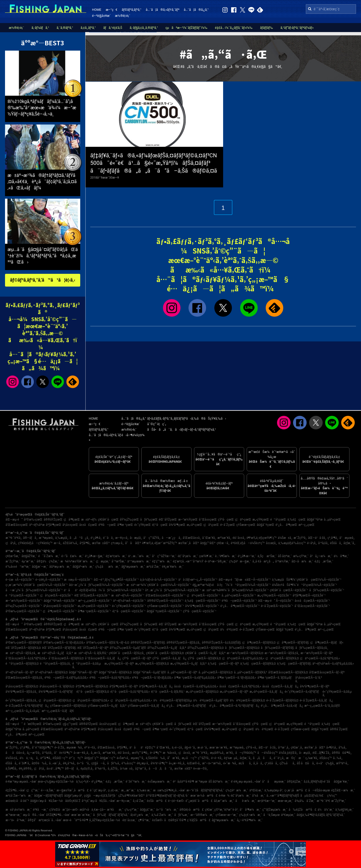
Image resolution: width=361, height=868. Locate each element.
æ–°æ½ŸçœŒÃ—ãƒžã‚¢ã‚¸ (282, 653)
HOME (97, 10)
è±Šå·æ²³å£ (157, 801)
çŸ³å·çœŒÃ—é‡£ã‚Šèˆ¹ (200, 611)
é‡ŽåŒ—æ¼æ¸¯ (343, 790)
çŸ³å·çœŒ (226, 520)
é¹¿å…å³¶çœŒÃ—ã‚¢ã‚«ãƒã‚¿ (282, 706)
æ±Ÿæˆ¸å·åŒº (189, 543)
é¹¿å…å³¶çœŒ (286, 525)
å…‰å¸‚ (338, 758)
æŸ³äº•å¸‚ (342, 763)
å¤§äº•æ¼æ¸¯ (83, 567)
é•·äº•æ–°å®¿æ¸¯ (216, 561)
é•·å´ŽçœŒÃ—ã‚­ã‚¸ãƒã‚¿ (316, 700)
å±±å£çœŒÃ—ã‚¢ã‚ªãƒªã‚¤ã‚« (240, 686)
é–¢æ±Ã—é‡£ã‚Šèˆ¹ (20, 580)
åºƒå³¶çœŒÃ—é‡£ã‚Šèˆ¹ (309, 595)
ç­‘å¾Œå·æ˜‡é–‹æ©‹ (64, 810)
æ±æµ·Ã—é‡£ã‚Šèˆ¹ (78, 580)
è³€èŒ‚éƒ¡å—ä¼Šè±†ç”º (248, 543)
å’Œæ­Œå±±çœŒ (17, 525)
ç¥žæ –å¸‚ (223, 543)
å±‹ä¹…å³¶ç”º (55, 769)
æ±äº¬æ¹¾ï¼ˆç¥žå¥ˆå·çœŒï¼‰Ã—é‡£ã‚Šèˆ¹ (159, 585)
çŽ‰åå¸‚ (287, 763)
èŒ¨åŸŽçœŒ (168, 520)
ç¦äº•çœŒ (243, 520)
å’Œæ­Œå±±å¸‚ (192, 538)
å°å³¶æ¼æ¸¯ (250, 810)
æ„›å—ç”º (189, 758)
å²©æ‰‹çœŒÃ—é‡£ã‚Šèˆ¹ (24, 611)
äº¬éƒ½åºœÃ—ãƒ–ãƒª (20, 672)
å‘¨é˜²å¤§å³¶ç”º (42, 748)
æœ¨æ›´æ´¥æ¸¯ (81, 815)
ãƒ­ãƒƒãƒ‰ (266, 28)
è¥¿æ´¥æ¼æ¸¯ (173, 567)
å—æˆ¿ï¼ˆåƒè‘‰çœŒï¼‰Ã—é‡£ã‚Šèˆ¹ (34, 590)
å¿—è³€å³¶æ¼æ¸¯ (250, 820)
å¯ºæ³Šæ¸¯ (119, 561)
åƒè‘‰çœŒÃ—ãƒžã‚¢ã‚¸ (312, 648)
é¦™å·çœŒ (160, 525)
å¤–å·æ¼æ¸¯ (302, 561)
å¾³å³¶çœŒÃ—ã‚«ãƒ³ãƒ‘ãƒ (57, 692)
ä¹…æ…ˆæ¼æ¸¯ (139, 556)
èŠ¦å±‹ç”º (326, 758)
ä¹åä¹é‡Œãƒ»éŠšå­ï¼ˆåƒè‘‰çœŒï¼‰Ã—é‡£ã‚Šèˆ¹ (104, 590)
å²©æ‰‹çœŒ (33, 520)
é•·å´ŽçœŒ (228, 525)
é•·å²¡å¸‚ (312, 543)
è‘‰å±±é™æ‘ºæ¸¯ (18, 567)
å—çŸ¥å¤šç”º (246, 753)
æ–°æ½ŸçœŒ (188, 520)
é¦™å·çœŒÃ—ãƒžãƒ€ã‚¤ (93, 692)
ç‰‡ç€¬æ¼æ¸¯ (251, 815)
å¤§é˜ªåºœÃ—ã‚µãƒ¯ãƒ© (150, 672)
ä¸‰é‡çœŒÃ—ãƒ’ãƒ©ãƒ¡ (294, 664)
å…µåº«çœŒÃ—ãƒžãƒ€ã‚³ (250, 672)
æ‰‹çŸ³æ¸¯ (301, 556)
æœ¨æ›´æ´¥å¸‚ (219, 748)
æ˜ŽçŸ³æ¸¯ (13, 561)
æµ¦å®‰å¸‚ (217, 753)
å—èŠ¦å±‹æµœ (319, 790)
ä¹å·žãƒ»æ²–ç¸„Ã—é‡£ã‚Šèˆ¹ (198, 580)
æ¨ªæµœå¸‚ (46, 538)
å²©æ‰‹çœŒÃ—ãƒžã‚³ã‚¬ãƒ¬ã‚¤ (108, 643)
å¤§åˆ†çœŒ (265, 525)
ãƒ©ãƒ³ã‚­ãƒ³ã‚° (131, 10)
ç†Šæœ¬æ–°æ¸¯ (227, 815)
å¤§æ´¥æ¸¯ (341, 782)
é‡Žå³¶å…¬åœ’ (15, 790)
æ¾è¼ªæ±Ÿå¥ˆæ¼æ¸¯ (77, 561)
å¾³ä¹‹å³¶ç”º (159, 763)
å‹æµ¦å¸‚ (136, 538)
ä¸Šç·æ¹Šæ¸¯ (267, 556)
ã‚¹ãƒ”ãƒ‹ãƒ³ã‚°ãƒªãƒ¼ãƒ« (297, 28)
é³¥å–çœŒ (107, 525)
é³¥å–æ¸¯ (40, 810)
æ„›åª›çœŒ (195, 525)
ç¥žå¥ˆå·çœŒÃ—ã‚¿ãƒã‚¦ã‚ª (205, 653)
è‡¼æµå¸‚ (231, 758)
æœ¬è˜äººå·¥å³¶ (75, 820)
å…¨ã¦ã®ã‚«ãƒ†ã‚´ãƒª (162, 10)
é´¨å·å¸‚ (109, 538)
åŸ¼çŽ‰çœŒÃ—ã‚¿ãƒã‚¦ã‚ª (167, 648)
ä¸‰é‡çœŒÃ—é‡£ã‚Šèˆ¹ (203, 601)
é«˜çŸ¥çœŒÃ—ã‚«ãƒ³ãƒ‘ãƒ (303, 692)
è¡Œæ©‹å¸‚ (194, 763)
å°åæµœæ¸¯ (274, 782)
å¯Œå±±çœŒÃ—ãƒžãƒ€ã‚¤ (66, 658)
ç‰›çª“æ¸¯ (132, 810)
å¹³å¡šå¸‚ (324, 543)
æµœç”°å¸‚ (138, 758)
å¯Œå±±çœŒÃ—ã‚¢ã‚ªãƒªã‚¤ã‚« (26, 658)
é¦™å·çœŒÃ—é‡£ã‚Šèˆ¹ (129, 611)
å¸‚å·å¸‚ (258, 763)
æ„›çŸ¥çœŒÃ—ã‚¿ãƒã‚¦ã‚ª (188, 664)
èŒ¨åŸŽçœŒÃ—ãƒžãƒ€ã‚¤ (23, 648)
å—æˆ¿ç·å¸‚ (172, 538)
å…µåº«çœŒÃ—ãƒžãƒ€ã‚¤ (216, 672)
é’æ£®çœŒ (33, 724)
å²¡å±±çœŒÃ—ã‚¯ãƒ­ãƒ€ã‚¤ (57, 686)
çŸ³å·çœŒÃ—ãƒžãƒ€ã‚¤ (204, 658)
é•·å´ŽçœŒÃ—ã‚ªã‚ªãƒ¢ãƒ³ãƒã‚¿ (27, 706)
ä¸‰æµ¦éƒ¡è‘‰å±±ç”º (292, 543)
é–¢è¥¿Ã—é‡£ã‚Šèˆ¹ (49, 580)
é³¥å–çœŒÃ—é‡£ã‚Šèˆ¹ (239, 601)
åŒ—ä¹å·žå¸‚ (317, 538)
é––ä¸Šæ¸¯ (48, 790)
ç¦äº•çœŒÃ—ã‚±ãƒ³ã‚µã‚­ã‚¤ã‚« (243, 658)
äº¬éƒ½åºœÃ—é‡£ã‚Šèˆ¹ (129, 601)
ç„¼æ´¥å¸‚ (312, 758)
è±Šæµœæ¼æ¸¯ (160, 782)
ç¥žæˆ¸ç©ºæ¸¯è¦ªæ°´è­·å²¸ (222, 810)
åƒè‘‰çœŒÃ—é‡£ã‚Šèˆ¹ (327, 590)
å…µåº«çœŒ (332, 520)
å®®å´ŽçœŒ (339, 729)
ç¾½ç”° (332, 796)
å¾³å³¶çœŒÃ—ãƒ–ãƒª (314, 686)
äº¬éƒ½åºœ (37, 525)
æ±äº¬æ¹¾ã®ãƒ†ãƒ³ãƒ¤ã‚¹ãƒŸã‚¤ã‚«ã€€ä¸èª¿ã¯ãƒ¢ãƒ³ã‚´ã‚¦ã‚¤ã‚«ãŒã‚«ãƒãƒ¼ (42, 181)
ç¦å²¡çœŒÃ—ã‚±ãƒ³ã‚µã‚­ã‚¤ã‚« (131, 700)
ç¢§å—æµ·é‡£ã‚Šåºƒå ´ (101, 796)
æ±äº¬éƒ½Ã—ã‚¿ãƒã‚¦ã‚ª (55, 653)
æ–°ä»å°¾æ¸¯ (16, 820)
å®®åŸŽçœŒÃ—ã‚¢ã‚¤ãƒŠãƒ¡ (221, 643)
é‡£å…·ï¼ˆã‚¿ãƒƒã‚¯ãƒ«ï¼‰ (234, 28)
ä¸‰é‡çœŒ (296, 520)
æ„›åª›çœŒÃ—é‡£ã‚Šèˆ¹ (94, 606)
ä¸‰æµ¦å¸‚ (62, 538)
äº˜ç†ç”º (76, 758)
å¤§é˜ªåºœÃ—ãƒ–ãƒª (83, 672)
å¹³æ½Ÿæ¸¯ (283, 561)
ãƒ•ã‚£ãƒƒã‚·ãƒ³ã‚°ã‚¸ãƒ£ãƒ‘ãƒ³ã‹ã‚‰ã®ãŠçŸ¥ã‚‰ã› (187, 418)
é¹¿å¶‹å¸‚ (96, 538)
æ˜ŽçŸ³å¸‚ (300, 538)
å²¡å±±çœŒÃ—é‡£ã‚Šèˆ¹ (60, 606)
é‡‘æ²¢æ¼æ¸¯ (116, 556)
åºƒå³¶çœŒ (54, 525)
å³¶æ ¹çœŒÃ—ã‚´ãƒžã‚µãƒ (276, 678)
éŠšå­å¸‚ (336, 543)
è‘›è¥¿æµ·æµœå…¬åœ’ (246, 782)
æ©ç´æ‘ (295, 758)
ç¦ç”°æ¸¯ (33, 790)
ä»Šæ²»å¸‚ (123, 758)
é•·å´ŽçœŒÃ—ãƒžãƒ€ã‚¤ (282, 700)
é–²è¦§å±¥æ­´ (101, 16)
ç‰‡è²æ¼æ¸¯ (237, 790)
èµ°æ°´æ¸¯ (28, 561)
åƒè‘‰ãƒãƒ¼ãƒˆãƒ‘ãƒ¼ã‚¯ (111, 815)
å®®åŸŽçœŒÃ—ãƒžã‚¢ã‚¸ (184, 643)
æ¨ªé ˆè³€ (323, 801)
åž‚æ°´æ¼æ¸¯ (224, 801)
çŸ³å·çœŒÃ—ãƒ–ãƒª (137, 658)
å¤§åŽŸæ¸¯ (29, 556)
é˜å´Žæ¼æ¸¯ (49, 556)
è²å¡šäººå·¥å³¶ (183, 782)
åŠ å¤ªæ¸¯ (285, 556)
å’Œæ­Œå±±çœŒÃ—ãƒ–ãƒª (327, 672)
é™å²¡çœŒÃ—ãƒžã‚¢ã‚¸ (56, 664)
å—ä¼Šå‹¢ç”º (268, 753)
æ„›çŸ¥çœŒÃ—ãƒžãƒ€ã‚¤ (152, 664)
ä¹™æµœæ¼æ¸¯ (139, 561)
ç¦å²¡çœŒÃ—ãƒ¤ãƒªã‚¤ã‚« (91, 700)
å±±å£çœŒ (88, 525)
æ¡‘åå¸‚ (245, 763)
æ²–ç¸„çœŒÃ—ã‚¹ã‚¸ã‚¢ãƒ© (322, 706)
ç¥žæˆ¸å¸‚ (297, 748)
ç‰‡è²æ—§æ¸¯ (240, 561)
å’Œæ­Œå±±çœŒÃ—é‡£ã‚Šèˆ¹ (166, 595)
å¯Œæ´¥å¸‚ (209, 538)
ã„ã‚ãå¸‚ (263, 758)
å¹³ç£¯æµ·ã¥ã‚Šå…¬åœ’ (99, 801)
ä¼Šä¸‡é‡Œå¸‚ (288, 753)
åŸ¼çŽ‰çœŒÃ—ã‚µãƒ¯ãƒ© (128, 648)
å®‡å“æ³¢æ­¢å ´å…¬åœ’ (45, 820)
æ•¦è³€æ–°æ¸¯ (267, 801)
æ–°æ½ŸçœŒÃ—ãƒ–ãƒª (317, 653)
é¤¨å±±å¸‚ (239, 538)
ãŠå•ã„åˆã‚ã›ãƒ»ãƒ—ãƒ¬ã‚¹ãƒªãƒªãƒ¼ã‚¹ (182, 429)
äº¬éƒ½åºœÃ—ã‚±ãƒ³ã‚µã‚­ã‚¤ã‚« (333, 664)
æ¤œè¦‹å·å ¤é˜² (17, 801)
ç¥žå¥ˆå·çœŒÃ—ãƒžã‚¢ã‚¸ (127, 653)
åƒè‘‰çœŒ (149, 520)
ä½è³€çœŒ (229, 630)
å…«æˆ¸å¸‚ (55, 763)
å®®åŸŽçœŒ (53, 520)
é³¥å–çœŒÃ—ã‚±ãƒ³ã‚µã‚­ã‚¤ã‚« (66, 678)
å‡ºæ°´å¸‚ (141, 769)
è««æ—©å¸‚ (201, 769)
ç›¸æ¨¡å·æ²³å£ (296, 790)
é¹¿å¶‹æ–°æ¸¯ (247, 556)
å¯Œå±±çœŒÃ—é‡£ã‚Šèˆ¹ (312, 606)
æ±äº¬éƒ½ (89, 520)
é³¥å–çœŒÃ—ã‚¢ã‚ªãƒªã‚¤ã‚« (110, 678)
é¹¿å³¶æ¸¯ (98, 782)
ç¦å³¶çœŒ (72, 520)
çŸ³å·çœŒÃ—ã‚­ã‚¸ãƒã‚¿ (169, 658)
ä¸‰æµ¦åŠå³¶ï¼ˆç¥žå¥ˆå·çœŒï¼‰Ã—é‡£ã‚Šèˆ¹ (307, 580)
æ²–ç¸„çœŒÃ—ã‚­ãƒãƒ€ (58, 711)
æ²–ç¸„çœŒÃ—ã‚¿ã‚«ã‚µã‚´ (23, 711)
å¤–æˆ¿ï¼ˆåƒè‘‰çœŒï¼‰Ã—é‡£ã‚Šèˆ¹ (97, 585)
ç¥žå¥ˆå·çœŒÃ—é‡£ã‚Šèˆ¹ (289, 590)
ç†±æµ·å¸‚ (117, 543)
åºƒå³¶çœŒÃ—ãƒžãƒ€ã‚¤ (92, 686)
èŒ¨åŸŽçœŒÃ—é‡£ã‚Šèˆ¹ (92, 595)
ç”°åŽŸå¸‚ (204, 758)
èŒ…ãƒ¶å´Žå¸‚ (322, 753)
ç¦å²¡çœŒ (211, 525)
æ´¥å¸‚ (230, 753)
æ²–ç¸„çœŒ (306, 525)
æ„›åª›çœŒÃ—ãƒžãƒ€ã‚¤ (202, 692)
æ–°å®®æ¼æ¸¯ (202, 815)
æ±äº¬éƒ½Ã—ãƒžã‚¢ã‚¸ (21, 653)
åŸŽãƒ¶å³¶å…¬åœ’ (58, 815)
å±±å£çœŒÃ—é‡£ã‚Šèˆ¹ (312, 601)
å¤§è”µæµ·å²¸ (73, 796)
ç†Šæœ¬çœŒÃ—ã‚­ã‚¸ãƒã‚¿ (147, 706)
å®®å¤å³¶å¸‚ (342, 753)
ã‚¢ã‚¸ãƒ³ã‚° (88, 28)
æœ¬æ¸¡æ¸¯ (286, 801)
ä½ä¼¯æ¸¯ (326, 810)
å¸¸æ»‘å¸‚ (96, 753)
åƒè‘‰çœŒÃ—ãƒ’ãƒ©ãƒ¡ (277, 648)
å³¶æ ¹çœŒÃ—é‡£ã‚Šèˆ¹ (95, 611)
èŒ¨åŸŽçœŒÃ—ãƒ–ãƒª (93, 648)
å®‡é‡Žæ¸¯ (295, 782)
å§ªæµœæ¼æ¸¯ (133, 567)
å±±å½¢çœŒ (108, 724)
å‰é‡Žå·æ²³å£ (303, 810)
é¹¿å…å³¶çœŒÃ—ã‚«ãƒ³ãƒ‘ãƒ (187, 706)
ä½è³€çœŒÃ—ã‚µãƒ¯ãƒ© (211, 700)
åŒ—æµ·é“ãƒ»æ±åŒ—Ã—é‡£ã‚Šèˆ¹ (245, 580)
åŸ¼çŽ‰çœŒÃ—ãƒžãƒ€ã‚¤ (205, 648)
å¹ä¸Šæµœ (272, 815)
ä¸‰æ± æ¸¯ (144, 790)
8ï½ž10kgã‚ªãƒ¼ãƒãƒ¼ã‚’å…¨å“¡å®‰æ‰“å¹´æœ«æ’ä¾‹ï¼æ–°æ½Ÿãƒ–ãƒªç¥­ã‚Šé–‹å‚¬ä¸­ (42, 108)
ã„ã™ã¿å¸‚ (80, 538)
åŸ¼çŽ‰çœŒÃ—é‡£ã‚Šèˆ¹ (24, 606)
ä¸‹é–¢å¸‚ (177, 748)
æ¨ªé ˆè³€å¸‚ (14, 538)
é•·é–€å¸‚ (217, 758)
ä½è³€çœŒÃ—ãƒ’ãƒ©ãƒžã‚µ (172, 700)
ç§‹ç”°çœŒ (70, 724)
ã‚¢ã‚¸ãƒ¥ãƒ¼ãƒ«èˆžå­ (318, 782)
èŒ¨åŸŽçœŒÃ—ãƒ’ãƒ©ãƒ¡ (59, 648)
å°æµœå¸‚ (347, 538)
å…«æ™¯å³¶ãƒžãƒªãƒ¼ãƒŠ (283, 796)
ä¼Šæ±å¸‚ (285, 538)
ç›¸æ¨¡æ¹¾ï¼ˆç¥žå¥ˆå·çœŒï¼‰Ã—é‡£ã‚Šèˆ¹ (37, 585)
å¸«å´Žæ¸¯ (139, 801)
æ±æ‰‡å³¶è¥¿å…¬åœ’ (169, 790)
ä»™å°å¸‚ (84, 763)
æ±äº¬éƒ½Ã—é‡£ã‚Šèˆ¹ (128, 595)
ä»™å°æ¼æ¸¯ (167, 810)
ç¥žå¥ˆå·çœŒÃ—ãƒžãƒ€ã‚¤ (165, 653)
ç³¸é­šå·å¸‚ (271, 763)
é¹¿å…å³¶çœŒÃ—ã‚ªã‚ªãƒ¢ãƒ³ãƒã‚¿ (235, 706)
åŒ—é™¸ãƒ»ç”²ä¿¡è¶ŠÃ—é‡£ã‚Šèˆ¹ (116, 580)
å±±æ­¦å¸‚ (271, 543)
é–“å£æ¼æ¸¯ (73, 556)
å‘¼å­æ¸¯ (259, 796)
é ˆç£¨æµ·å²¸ (98, 790)
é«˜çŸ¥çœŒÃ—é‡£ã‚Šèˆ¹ (129, 606)
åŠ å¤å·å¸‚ (306, 763)
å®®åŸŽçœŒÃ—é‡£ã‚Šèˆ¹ (165, 601)
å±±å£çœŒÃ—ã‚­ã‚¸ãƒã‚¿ (281, 686)
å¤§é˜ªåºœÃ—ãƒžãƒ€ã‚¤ (115, 672)
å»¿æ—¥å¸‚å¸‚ (177, 763)
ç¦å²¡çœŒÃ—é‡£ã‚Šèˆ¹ (57, 595)
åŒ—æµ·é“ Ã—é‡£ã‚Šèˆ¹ (276, 601)
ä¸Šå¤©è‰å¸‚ (156, 758)
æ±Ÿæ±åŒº (101, 543)
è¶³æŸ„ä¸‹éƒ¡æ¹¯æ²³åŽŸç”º (160, 543)
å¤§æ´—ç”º (108, 758)
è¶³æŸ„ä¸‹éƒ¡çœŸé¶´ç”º (262, 538)
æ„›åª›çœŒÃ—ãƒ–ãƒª (234, 692)
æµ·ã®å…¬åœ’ (34, 815)
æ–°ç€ (111, 10)
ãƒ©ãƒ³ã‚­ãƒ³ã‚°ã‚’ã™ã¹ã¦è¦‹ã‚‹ (43, 280)
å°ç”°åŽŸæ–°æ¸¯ (164, 556)
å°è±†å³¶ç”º (63, 753)
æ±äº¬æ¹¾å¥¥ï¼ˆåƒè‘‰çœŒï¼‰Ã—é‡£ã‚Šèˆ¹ (235, 590)
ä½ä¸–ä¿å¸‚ (29, 758)
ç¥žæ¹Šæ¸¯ (13, 556)
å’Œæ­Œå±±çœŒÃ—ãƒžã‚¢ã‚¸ (24, 678)
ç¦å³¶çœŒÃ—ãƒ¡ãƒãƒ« (327, 643)
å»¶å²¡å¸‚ (332, 748)
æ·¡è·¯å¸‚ (203, 748)
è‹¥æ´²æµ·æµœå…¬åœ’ (21, 782)
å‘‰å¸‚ (342, 748)
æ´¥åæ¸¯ (115, 810)
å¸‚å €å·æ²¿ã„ (263, 561)
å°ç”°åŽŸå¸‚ (152, 538)
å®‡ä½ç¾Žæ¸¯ (48, 561)
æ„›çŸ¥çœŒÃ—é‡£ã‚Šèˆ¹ (274, 595)
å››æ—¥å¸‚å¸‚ (82, 753)
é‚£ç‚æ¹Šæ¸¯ (324, 561)
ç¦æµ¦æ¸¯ (103, 561)
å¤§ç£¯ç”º (91, 758)
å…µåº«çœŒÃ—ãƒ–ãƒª (182, 672)
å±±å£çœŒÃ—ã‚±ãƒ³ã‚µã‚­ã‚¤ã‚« (196, 686)
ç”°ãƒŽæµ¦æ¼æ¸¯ (275, 810)
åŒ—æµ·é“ (14, 520)
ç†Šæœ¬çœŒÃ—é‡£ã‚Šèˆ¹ (165, 606)
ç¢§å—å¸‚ (99, 763)
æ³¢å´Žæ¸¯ (154, 567)
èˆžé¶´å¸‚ (25, 763)
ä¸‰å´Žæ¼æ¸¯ (162, 815)
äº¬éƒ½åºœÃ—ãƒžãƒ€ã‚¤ (51, 672)
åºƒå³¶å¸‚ (85, 543)
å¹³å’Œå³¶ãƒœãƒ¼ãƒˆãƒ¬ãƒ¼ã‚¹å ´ (168, 796)
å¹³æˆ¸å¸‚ (284, 748)
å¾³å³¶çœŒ (177, 525)
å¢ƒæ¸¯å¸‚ (349, 543)
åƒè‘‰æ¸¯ (182, 815)
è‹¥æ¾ (224, 796)
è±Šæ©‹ (158, 820)
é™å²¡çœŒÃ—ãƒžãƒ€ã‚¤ (22, 664)
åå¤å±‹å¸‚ (16, 753)
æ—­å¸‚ (58, 543)
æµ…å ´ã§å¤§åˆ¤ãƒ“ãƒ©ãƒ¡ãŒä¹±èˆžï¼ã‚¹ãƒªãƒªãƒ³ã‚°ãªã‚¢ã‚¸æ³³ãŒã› (43, 256)
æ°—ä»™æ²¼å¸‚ (212, 763)
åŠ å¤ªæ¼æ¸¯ (219, 782)
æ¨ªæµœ (201, 782)
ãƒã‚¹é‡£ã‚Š (113, 28)
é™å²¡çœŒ (278, 520)
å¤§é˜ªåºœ (315, 520)
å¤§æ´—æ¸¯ (40, 567)
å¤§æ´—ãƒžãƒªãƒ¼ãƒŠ (49, 796)
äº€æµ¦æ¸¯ (288, 815)
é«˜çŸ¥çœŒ (143, 525)
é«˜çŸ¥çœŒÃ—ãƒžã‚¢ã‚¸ (21, 700)
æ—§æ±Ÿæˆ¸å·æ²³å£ (72, 790)
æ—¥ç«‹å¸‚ (122, 538)
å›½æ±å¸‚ (127, 769)
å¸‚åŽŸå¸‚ (113, 769)
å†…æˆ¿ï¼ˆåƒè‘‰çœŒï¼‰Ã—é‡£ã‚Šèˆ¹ (173, 590)
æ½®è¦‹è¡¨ (123, 16)
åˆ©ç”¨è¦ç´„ (157, 424)
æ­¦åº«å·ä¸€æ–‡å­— (93, 810)
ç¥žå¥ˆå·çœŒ (108, 520)
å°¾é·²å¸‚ (101, 769)
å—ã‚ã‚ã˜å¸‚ (161, 769)
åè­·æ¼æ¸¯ (246, 801)
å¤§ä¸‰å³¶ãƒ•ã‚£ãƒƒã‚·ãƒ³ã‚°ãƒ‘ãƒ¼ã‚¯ (321, 815)
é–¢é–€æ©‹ (176, 801)
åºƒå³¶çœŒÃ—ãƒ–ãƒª (123, 686)
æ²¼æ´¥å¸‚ (224, 538)
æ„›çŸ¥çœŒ (261, 520)
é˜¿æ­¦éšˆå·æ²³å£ (199, 801)
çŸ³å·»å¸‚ (252, 748)
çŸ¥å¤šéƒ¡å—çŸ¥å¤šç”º (35, 543)
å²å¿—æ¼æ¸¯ (321, 556)
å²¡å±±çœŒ (70, 525)
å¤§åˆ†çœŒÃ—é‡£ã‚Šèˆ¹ (164, 611)
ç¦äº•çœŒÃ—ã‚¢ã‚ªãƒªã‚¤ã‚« (320, 658)
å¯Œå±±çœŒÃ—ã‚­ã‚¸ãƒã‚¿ (103, 658)
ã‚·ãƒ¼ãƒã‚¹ (40, 28)
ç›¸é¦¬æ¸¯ (114, 790)
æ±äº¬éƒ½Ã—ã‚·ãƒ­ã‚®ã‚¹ (91, 653)
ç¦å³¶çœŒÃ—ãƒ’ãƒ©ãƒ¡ (293, 643)
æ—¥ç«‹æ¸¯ (124, 801)
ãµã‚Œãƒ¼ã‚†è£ (313, 796)
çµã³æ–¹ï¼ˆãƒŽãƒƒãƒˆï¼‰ (186, 28)
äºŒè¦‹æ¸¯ (256, 790)
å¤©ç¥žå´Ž (73, 801)
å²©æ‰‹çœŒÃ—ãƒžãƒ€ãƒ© (24, 643)
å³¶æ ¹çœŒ (125, 525)
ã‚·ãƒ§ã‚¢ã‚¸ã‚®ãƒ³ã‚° (144, 28)
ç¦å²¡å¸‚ (11, 543)
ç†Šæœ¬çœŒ (246, 525)
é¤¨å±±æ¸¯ (130, 820)
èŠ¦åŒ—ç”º (60, 758)
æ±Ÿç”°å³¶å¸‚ (140, 753)
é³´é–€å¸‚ (90, 748)
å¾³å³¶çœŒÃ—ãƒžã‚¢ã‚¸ (21, 692)
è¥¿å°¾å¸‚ (69, 763)
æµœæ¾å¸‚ (75, 748)
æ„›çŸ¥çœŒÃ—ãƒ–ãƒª (119, 664)
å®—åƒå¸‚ (30, 538)
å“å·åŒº (133, 543)
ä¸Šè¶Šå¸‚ (12, 769)
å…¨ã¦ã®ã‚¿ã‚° (196, 10)
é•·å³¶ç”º (156, 753)
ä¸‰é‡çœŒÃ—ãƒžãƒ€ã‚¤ (258, 664)
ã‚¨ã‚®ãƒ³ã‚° (65, 28)
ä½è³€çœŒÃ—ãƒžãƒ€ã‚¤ (248, 700)
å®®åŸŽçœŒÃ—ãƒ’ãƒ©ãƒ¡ (148, 643)
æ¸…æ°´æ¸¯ (128, 790)
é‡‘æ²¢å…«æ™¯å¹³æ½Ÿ (188, 561)
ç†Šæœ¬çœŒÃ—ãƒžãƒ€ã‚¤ (68, 706)
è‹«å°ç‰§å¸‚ (326, 763)
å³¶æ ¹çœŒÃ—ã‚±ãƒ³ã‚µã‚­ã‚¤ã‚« (195, 678)
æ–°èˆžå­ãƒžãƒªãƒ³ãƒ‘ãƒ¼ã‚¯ (205, 790)
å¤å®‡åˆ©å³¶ (175, 820)
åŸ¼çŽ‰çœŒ (129, 520)
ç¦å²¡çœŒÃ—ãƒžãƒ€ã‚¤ (55, 700)
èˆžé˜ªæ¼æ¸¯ (136, 782)
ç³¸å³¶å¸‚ (333, 538)
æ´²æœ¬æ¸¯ (14, 815)
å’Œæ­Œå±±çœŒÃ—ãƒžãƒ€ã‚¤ (288, 672)
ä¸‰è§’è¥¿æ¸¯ (344, 810)
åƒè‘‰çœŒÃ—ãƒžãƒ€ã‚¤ (242, 648)
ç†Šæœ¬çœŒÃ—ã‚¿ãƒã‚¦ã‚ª (107, 706)
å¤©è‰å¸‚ (40, 763)
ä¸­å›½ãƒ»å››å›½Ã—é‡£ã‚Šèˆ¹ (158, 580)
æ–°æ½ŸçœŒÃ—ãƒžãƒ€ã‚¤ (245, 653)
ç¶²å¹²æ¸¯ (145, 820)
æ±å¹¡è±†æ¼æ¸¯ (19, 810)
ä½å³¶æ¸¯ (341, 556)
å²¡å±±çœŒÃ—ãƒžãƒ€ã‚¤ (22, 686)
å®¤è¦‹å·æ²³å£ (192, 810)
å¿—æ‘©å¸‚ (34, 753)
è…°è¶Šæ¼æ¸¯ (226, 556)
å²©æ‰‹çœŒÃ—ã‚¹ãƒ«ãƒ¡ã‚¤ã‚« (64, 643)
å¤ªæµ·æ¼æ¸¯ (60, 567)
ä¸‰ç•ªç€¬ (83, 782)
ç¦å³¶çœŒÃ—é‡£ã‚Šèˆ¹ (60, 611)
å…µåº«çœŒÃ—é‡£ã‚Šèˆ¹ (239, 595)
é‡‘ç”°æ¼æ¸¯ (162, 561)
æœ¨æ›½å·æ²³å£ (204, 796)
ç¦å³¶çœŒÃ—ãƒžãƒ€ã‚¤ (259, 643)
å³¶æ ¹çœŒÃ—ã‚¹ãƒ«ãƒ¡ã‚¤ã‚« (237, 678)
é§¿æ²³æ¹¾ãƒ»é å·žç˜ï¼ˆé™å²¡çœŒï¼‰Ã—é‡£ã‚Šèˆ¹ (232, 585)
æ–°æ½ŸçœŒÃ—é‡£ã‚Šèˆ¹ (24, 601)
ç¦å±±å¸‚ (185, 753)
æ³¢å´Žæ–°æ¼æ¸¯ (19, 796)
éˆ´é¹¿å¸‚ (279, 758)
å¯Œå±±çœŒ (208, 520)
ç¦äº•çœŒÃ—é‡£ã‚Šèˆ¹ (204, 595)
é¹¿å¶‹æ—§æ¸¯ (95, 556)
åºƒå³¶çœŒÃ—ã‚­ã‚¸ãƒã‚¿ (156, 686)
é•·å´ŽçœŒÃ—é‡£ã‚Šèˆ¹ (277, 606)
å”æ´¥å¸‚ (174, 758)
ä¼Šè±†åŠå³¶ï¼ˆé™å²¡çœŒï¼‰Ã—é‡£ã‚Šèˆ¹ (304, 585)
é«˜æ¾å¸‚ (230, 763)
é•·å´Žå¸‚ (60, 748)
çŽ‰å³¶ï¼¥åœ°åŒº (131, 796)
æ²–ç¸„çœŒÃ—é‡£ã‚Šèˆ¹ (95, 601)
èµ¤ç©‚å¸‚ (87, 769)
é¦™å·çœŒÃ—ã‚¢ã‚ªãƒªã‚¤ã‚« (130, 692)
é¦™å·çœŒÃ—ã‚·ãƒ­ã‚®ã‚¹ (168, 692)
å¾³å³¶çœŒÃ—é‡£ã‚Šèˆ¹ (202, 606)
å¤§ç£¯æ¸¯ (147, 810)
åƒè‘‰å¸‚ (114, 763)
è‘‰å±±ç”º (129, 763)
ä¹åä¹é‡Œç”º (142, 748)
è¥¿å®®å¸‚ (26, 769)
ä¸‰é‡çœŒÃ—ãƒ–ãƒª (223, 664)
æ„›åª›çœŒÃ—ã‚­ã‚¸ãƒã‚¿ (266, 692)
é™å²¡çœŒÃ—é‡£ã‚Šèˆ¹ (22, 595)
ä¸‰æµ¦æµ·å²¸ (274, 790)
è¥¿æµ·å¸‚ (143, 763)
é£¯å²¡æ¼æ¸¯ (188, 556)
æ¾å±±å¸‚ (170, 753)
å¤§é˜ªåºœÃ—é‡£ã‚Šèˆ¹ (60, 601)
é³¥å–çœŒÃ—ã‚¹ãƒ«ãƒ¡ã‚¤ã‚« (152, 678)
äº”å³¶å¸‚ (46, 758)
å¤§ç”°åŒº (208, 543)
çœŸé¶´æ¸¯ (206, 556)
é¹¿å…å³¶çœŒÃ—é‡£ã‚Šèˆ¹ (240, 606)
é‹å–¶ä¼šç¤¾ (133, 435)
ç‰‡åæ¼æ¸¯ (108, 567)
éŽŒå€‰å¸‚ (71, 543)
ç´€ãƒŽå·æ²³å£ (199, 820)
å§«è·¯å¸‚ (190, 748)
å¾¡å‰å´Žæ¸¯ (305, 801)
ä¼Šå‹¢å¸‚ (12, 758)
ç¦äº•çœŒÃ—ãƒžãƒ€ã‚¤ (282, 658)
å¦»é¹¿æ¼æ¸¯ (140, 815)
